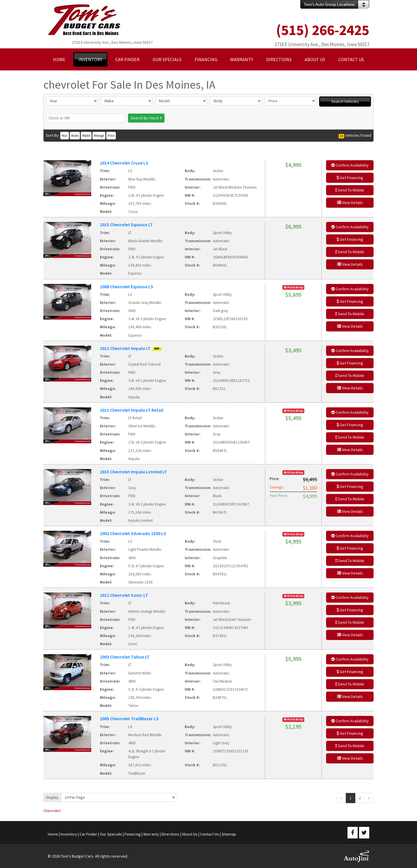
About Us (190, 834)
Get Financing (350, 178)
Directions (170, 834)
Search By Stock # (146, 118)
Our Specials (111, 834)
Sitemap (229, 834)
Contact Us (210, 834)
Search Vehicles (345, 101)
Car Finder (88, 834)
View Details (350, 203)
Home (53, 834)
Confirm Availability (350, 165)
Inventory (69, 834)
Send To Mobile (350, 190)
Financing (133, 834)
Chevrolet (52, 811)
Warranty (151, 834)
